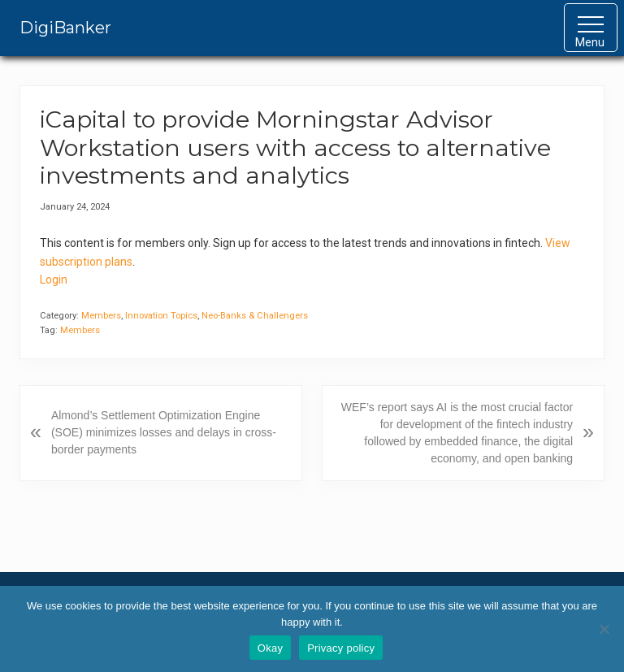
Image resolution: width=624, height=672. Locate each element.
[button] (591, 28)
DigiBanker (65, 28)
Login (54, 280)
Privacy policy (341, 648)
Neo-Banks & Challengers (255, 316)
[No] (604, 629)
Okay (270, 648)
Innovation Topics (161, 316)
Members (101, 316)
